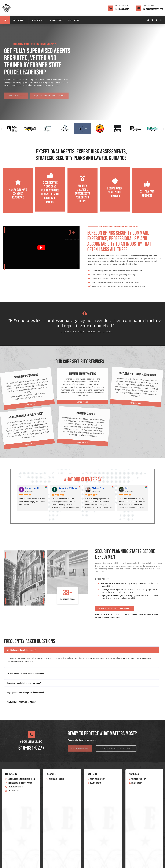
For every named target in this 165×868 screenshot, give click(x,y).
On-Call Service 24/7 (122, 6)
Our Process (73, 20)
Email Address (148, 6)
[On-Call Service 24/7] (111, 8)
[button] (1, 129)
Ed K (127, 488)
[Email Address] (139, 8)
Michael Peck (98, 488)
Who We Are (19, 20)
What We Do (38, 20)
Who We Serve (56, 20)
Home (5, 20)
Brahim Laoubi (32, 488)
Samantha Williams (68, 488)
